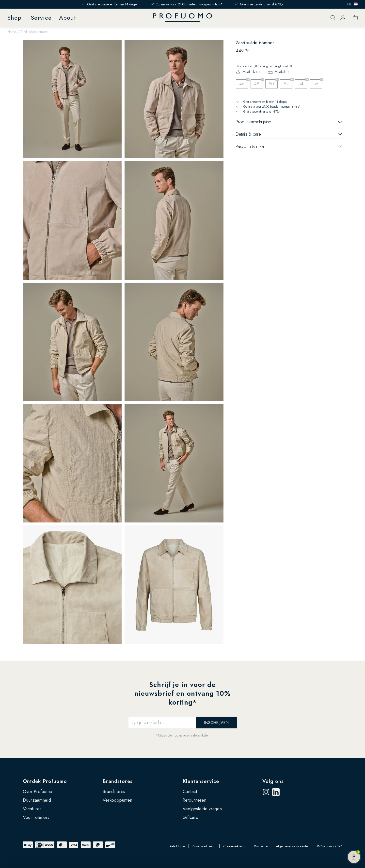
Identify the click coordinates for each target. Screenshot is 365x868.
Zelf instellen (324, 834)
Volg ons (273, 781)
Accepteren (324, 818)
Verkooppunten (117, 800)
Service (41, 18)
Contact (190, 792)
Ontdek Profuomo (45, 781)
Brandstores (118, 781)
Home (12, 32)
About (67, 18)
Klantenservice (201, 781)
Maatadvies (251, 72)
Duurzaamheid (37, 800)
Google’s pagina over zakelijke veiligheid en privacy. (58, 846)
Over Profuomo (38, 792)
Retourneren (194, 800)
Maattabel (282, 72)
